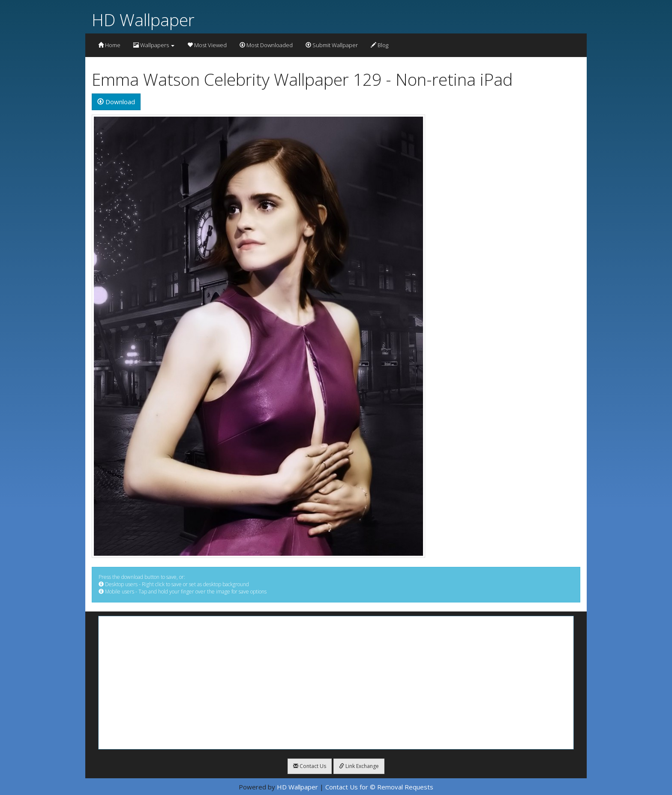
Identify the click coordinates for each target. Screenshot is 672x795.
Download (116, 102)
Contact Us (310, 766)
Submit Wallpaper (332, 45)
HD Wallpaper (143, 20)
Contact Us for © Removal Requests (379, 787)
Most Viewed (207, 45)
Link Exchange (359, 766)
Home (109, 45)
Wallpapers (154, 45)
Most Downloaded (266, 45)
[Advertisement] (336, 683)
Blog (379, 45)
